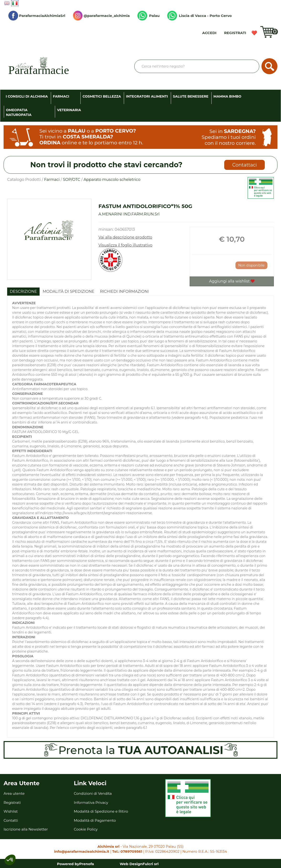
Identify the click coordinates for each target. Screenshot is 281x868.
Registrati (235, 33)
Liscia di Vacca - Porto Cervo (199, 16)
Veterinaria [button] (69, 110)
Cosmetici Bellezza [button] (102, 96)
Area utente (14, 793)
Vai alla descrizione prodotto (125, 237)
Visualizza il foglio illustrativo (125, 245)
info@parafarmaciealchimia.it (82, 851)
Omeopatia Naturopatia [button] (19, 112)
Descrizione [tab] (23, 291)
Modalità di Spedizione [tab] (68, 291)
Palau (148, 16)
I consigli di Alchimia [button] (27, 96)
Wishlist (256, 35)
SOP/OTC (72, 180)
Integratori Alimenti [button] (147, 96)
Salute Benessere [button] (191, 96)
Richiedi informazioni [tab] (124, 291)
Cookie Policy (86, 829)
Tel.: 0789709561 (127, 851)
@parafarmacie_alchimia (101, 16)
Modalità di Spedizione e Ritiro (101, 811)
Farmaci (52, 180)
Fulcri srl (151, 864)
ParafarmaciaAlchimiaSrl (37, 16)
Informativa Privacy (91, 803)
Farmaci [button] (61, 96)
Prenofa (87, 864)
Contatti (11, 820)
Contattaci (245, 165)
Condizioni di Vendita (93, 793)
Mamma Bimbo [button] (227, 96)
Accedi (209, 33)
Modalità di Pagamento (95, 820)
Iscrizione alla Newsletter (26, 829)
